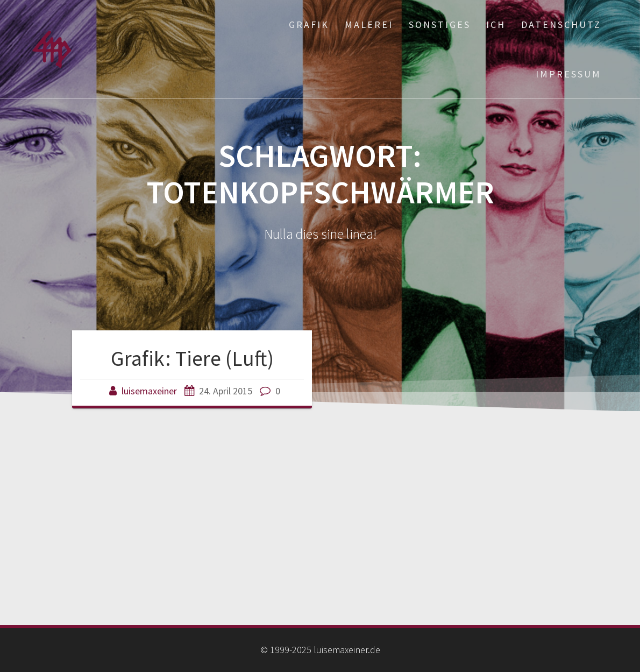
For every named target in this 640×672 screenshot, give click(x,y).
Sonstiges (440, 24)
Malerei (369, 24)
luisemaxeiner (149, 391)
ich (496, 24)
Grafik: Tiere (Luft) (192, 358)
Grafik (309, 24)
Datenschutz (561, 24)
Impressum (568, 74)
